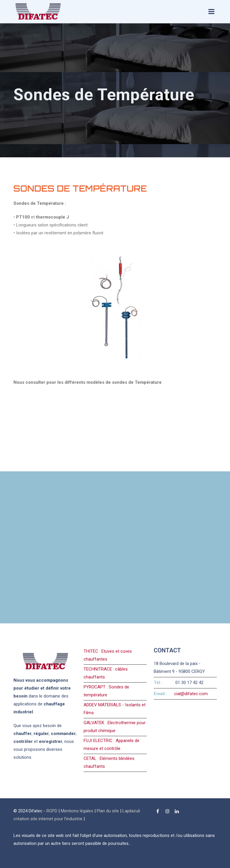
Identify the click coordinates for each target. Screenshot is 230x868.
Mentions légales (77, 811)
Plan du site (108, 811)
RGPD (52, 811)
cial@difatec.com (191, 694)
